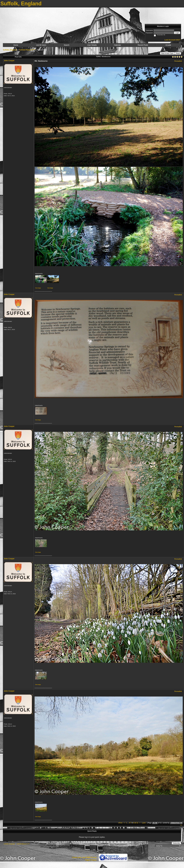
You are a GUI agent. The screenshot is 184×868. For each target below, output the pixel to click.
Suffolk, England (10, 50)
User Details (92, 45)
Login (177, 33)
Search (67, 45)
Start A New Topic (167, 53)
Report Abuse (91, 860)
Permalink (178, 61)
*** (181, 825)
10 (135, 823)
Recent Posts (143, 45)
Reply (178, 53)
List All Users (41, 45)
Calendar (117, 45)
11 (137, 823)
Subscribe (176, 843)
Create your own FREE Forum (84, 857)
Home (16, 45)
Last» (144, 823)
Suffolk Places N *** (27, 50)
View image (38, 288)
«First (120, 823)
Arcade (168, 45)
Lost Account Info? (172, 40)
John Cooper (9, 61)
